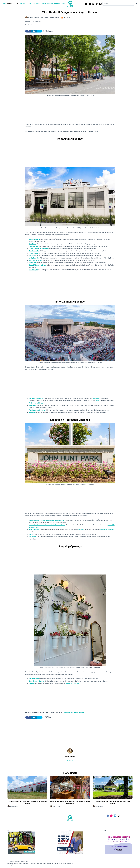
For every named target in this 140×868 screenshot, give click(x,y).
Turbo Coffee (33, 263)
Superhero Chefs (34, 239)
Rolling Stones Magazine (37, 403)
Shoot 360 (32, 412)
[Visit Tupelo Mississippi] (22, 843)
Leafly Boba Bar (34, 258)
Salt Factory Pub (34, 251)
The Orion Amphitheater (37, 398)
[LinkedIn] (93, 4)
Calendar (24, 4)
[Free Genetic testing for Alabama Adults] (118, 843)
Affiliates (37, 4)
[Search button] (132, 4)
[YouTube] (100, 4)
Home (4, 4)
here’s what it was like (72, 683)
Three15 (32, 534)
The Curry (32, 256)
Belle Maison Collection (37, 681)
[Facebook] (86, 4)
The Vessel (32, 537)
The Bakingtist (34, 270)
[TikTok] (97, 4)
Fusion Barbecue (34, 253)
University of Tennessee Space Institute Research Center (47, 525)
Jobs (30, 4)
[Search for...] (117, 4)
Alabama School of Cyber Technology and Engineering (46, 520)
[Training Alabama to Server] (70, 843)
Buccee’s (32, 683)
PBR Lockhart (33, 246)
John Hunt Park (34, 530)
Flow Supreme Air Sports (37, 410)
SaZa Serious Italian (35, 260)
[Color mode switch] (137, 4)
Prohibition (32, 244)
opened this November (107, 530)
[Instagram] (90, 4)
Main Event (32, 405)
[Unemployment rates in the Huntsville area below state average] (113, 787)
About (63, 4)
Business (11, 4)
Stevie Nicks (96, 398)
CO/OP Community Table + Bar (39, 249)
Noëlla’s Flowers (34, 679)
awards (98, 401)
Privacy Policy (12, 865)
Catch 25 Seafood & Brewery (38, 265)
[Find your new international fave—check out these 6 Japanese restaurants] (70, 787)
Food (17, 4)
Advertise (57, 4)
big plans (81, 530)
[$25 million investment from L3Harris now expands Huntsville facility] (27, 787)
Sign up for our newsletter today (73, 712)
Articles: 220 (70, 760)
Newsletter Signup (47, 4)
